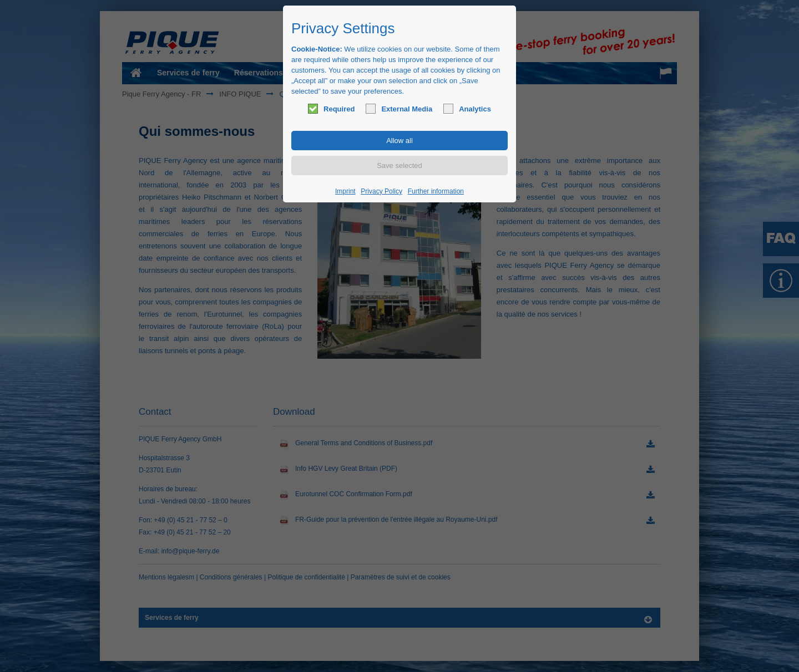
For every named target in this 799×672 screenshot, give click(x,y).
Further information (436, 191)
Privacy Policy (381, 191)
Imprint (345, 191)
